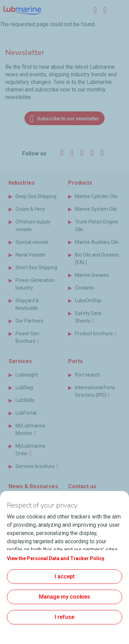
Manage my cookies (64, 597)
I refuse (64, 617)
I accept (65, 576)
